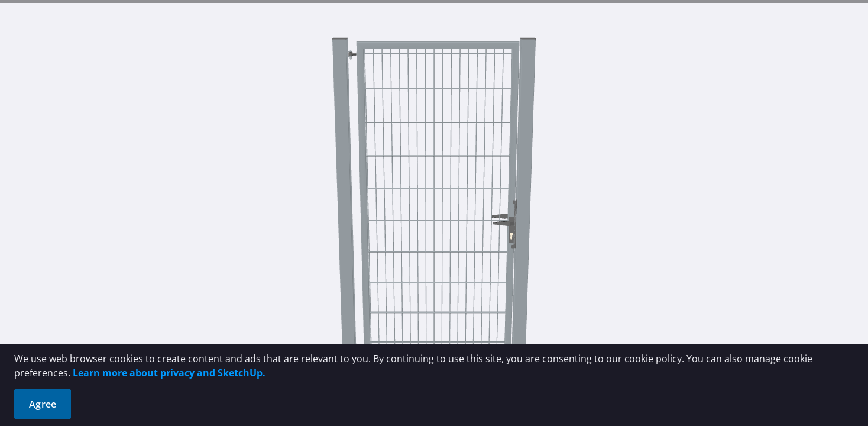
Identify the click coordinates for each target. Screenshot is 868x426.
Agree (43, 404)
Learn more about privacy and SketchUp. (169, 373)
